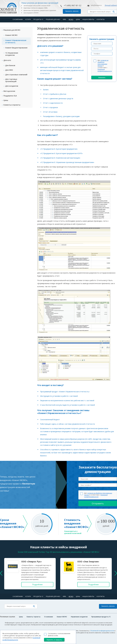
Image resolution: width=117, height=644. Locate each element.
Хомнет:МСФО (11, 35)
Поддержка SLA (10, 96)
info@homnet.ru (96, 5)
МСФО (71, 19)
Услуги (28, 19)
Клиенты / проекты (34, 617)
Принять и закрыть (54, 640)
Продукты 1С (38, 19)
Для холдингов (12, 86)
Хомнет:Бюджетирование (16, 48)
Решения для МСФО (12, 30)
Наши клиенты (88, 19)
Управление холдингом (79, 617)
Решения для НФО (53, 19)
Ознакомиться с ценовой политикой (73, 532)
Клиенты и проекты (12, 105)
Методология (9, 91)
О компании (18, 19)
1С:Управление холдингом (12, 54)
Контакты (101, 19)
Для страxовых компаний (16, 75)
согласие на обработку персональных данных (103, 63)
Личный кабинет (111, 5)
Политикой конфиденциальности (105, 70)
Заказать (102, 77)
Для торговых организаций (11, 80)
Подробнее (37, 585)
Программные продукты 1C (101, 617)
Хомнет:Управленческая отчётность (16, 41)
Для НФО (9, 70)
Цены (78, 19)
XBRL (64, 19)
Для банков (10, 65)
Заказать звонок (72, 11)
